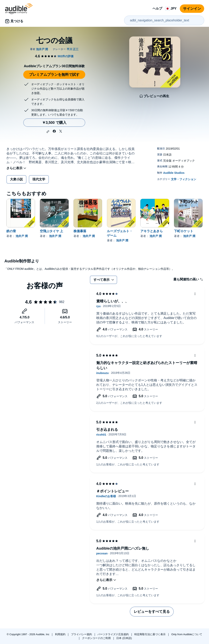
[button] (48, 132)
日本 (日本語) (124, 638)
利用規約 (61, 634)
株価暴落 (80, 231)
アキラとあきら (152, 231)
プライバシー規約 (82, 634)
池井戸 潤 (22, 236)
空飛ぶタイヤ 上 (51, 231)
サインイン (192, 9)
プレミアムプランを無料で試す (54, 75)
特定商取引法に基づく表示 (150, 634)
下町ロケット (184, 231)
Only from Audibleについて (187, 634)
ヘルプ (157, 8)
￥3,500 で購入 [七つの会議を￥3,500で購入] (54, 123)
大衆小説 (16, 179)
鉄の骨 (11, 231)
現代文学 (39, 179)
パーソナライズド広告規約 (114, 634)
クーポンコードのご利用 (97, 638)
